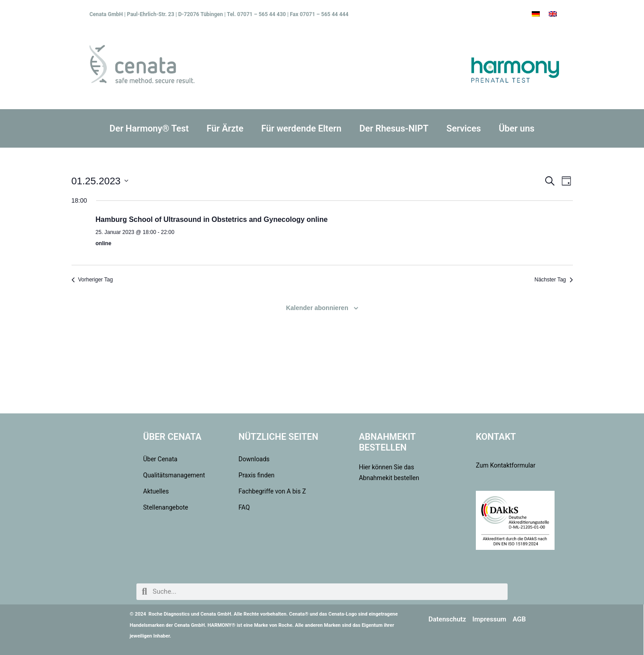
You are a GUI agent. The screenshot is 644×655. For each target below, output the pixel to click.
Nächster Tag (553, 280)
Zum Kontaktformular (506, 465)
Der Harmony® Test (149, 128)
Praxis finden (256, 475)
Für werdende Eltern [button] (301, 128)
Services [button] (464, 128)
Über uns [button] (517, 128)
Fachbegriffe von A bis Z (272, 491)
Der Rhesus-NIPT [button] (394, 128)
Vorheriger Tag (92, 280)
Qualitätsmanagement (173, 475)
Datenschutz (447, 619)
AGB (519, 619)
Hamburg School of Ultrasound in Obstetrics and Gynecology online (212, 219)
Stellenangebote (166, 507)
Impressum (489, 619)
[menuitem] (536, 14)
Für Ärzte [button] (225, 128)
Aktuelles (156, 491)
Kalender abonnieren (317, 308)
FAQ (244, 507)
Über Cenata (160, 459)
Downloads (254, 459)
